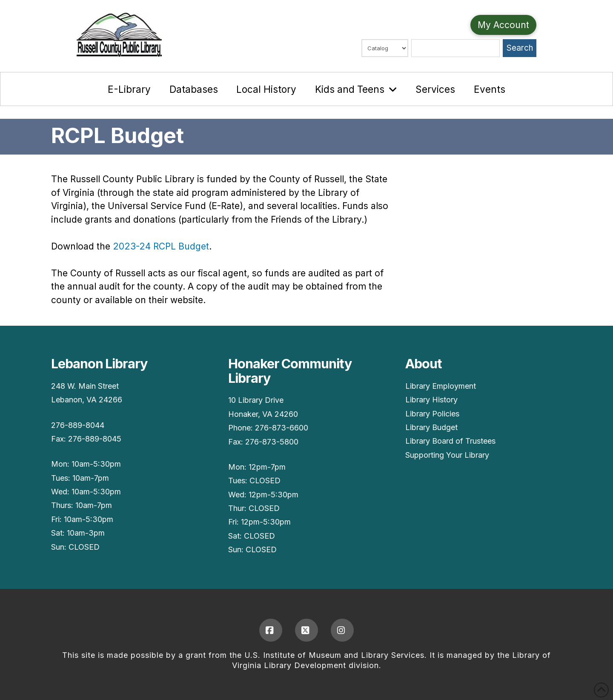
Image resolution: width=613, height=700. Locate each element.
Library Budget (431, 427)
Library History (431, 400)
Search (520, 48)
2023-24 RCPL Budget (161, 246)
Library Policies (432, 414)
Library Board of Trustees (450, 441)
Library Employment (441, 386)
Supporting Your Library (447, 455)
